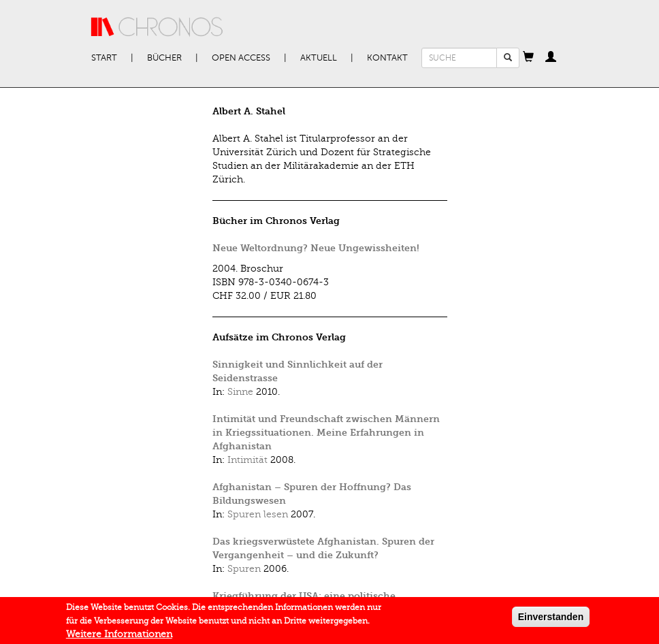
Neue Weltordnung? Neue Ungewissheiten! (316, 248)
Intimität (247, 460)
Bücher (164, 58)
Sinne (240, 392)
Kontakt (387, 58)
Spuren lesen (258, 514)
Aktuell (319, 58)
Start (104, 58)
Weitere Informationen (119, 636)
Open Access (241, 58)
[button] (528, 58)
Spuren (244, 569)
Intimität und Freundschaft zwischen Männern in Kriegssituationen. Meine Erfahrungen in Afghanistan (326, 433)
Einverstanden (551, 619)
